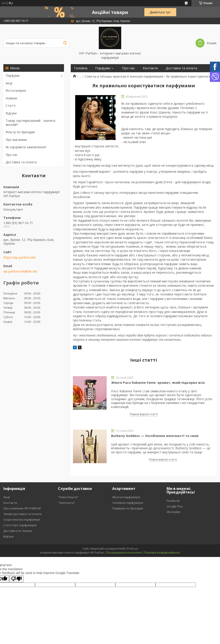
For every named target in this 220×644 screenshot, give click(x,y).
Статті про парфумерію (20, 525)
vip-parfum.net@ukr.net (20, 271)
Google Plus (175, 506)
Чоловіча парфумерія (128, 503)
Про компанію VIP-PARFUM (22, 508)
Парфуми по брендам (128, 508)
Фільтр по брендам (20, 132)
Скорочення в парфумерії (22, 520)
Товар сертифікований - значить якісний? (31, 123)
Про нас (12, 155)
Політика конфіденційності (162, 553)
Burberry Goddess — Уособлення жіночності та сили (155, 436)
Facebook (173, 501)
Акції (9, 83)
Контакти (150, 68)
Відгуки (11, 113)
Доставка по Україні (18, 531)
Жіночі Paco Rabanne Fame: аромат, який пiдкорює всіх (158, 383)
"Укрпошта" (67, 503)
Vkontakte (174, 512)
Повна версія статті (144, 414)
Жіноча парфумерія (126, 497)
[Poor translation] (16, 579)
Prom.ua (132, 549)
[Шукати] (65, 43)
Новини (11, 98)
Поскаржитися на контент (124, 553)
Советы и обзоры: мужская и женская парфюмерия (124, 76)
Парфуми (13, 75)
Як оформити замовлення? (26, 147)
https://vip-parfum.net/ (20, 258)
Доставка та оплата (21, 162)
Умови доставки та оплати (23, 514)
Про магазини (16, 140)
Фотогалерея (16, 91)
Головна (81, 68)
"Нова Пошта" (68, 497)
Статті (11, 106)
